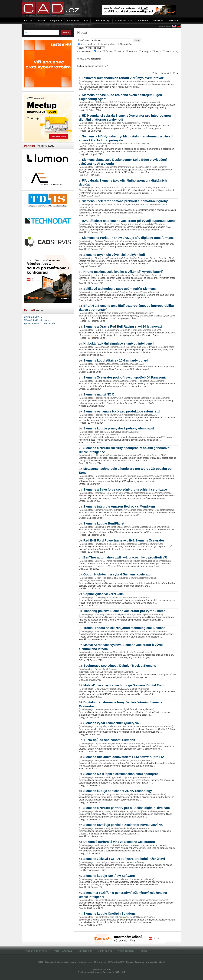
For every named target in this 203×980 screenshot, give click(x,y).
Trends (144, 951)
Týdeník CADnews (63, 951)
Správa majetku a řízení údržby (39, 324)
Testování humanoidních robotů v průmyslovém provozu (124, 78)
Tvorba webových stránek (90, 972)
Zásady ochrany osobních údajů (149, 962)
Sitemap (129, 962)
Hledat (137, 40)
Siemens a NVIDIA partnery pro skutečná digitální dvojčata (127, 808)
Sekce (159, 52)
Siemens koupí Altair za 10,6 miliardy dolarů (116, 360)
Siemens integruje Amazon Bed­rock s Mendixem (119, 506)
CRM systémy (100, 962)
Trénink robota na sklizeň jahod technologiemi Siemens (124, 628)
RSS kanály (172, 52)
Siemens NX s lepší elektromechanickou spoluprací (121, 774)
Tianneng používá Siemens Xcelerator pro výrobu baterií (125, 611)
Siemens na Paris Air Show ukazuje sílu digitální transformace (128, 238)
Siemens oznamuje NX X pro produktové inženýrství (122, 411)
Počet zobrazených (162, 73)
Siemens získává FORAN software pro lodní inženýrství (124, 859)
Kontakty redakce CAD (36, 951)
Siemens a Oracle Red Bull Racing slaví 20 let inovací (123, 326)
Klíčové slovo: (84, 40)
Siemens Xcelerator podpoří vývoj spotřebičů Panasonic (125, 377)
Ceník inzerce (105, 951)
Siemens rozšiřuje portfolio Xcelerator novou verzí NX (123, 825)
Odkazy (121, 52)
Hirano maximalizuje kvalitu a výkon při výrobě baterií (123, 272)
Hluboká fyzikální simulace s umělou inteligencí (119, 343)
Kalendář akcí (85, 951)
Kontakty (133, 52)
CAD (94, 970)
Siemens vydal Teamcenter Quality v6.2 (112, 723)
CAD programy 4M (33, 317)
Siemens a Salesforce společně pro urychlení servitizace (125, 489)
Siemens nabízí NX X (99, 394)
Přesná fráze (126, 44)
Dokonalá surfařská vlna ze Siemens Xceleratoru (119, 842)
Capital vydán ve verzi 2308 (104, 594)
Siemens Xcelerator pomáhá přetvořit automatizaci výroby (125, 201)
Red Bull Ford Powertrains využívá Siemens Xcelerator (124, 540)
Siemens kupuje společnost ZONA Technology (118, 791)
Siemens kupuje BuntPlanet (104, 523)
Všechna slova (88, 44)
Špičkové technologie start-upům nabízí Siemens (120, 289)
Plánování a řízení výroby (36, 320)
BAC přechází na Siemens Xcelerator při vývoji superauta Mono (129, 221)
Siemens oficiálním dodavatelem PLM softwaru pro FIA (124, 757)
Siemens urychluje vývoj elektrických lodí (114, 255)
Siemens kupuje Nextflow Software (109, 876)
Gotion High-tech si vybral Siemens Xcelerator (118, 574)
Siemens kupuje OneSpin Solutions (110, 914)
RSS (41, 962)
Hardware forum (85, 962)
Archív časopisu (126, 951)
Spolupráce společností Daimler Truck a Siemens (120, 666)
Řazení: (81, 48)
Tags (99, 52)
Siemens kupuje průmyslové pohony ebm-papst (119, 428)
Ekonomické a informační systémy (61, 962)
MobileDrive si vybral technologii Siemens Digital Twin (124, 685)
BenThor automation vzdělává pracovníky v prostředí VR (125, 557)
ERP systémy (114, 962)
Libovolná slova (108, 44)
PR (123, 962)
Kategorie (147, 52)
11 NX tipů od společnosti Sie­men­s (109, 740)
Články (110, 52)
